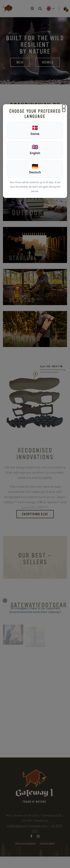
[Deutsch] (35, 169)
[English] (35, 150)
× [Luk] (64, 108)
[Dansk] (35, 131)
